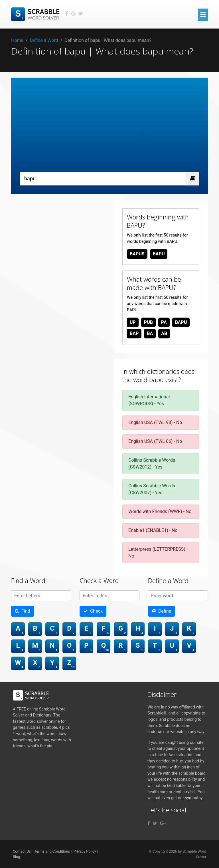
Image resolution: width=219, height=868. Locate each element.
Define (161, 611)
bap (134, 333)
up (133, 322)
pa (164, 322)
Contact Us (22, 851)
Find (23, 611)
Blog (17, 857)
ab (164, 333)
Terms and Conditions (52, 851)
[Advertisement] (109, 129)
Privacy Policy (85, 851)
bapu (159, 254)
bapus (137, 254)
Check (93, 611)
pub (148, 322)
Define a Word (44, 40)
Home (17, 40)
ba (150, 333)
